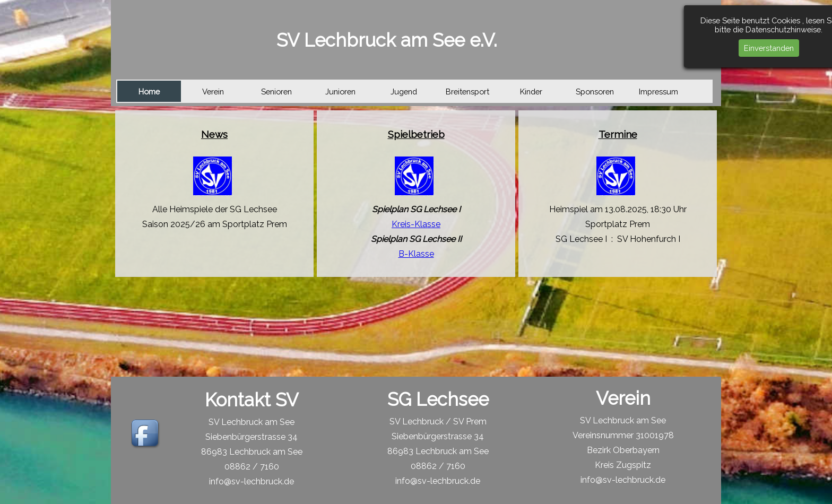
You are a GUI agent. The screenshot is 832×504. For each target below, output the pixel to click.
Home (149, 92)
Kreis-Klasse (416, 224)
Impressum (658, 92)
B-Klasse (416, 254)
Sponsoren (595, 92)
